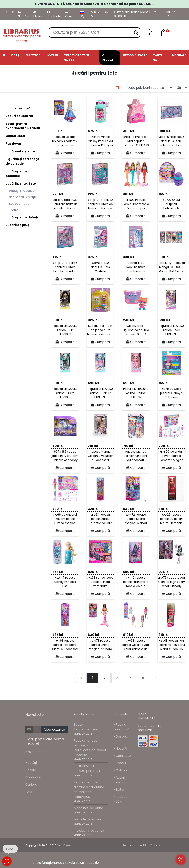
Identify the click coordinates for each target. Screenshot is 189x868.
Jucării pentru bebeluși (17, 174)
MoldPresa (64, 845)
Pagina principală (122, 727)
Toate (14, 210)
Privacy (155, 845)
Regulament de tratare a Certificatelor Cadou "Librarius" (90, 748)
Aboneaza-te (54, 729)
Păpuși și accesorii (23, 191)
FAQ (29, 792)
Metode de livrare (87, 819)
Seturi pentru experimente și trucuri (24, 126)
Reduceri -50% (122, 799)
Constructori (16, 136)
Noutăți (23, 14)
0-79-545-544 (100, 14)
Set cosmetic (19, 204)
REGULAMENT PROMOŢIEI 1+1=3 (87, 769)
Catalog (121, 770)
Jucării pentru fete (21, 183)
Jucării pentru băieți (22, 217)
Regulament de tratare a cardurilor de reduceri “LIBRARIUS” (89, 789)
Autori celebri (119, 780)
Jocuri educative (19, 116)
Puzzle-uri (14, 144)
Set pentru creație (23, 197)
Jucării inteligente (20, 151)
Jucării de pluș (17, 225)
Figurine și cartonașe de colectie (22, 161)
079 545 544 (35, 752)
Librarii (38, 14)
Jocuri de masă (18, 108)
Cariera (70, 14)
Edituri (119, 789)
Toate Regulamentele (86, 727)
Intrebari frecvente (89, 831)
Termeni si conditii (135, 845)
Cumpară (65, 153)
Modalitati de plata (88, 808)
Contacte (54, 14)
